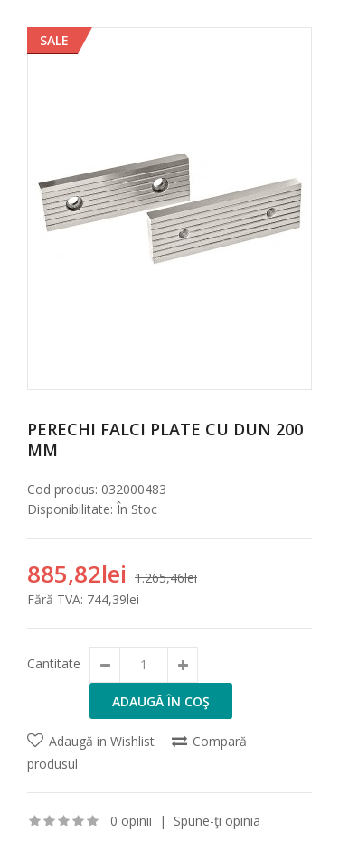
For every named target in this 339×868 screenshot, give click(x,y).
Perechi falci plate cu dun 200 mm (165, 439)
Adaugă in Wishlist (102, 741)
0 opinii (131, 821)
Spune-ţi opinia (217, 821)
